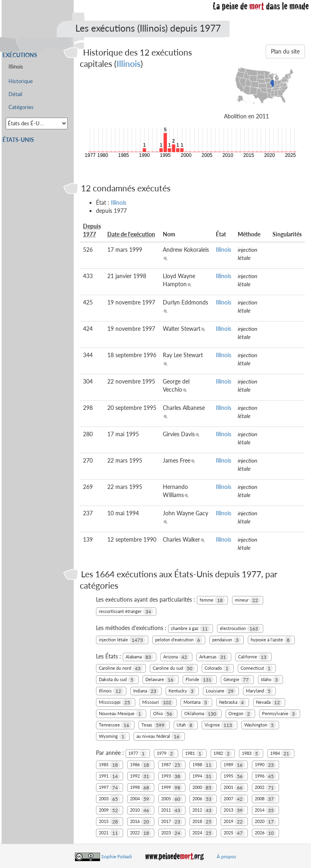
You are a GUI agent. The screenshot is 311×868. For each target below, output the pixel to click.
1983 (251, 753)
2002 (265, 788)
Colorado (218, 668)
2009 (110, 810)
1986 (141, 765)
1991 (110, 776)
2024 (203, 833)
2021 (110, 833)
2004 (141, 799)
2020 (265, 822)
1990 (265, 765)
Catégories (21, 107)
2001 (234, 788)
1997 (110, 788)
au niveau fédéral (159, 736)
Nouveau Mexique (121, 714)
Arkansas (214, 657)
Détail (15, 94)
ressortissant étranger (126, 612)
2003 (110, 799)
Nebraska (233, 702)
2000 (203, 788)
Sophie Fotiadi (117, 856)
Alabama (140, 657)
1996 (265, 776)
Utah (186, 725)
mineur (248, 600)
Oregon (240, 714)
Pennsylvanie (280, 714)
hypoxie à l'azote (271, 640)
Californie (253, 657)
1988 (203, 765)
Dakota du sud (117, 680)
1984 (281, 753)
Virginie (219, 725)
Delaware (161, 680)
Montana (196, 702)
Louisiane (221, 691)
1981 (194, 753)
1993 (172, 776)
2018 (203, 822)
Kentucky (182, 691)
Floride (200, 680)
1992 (141, 776)
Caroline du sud (174, 668)
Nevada (269, 702)
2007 (234, 799)
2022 (141, 833)
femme (212, 600)
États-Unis (18, 140)
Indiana (146, 691)
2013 (234, 810)
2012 (203, 810)
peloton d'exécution (179, 640)
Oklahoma (201, 714)
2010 (141, 810)
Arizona (176, 657)
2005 (172, 799)
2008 (265, 799)
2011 (172, 810)
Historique (21, 81)
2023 (172, 833)
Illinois (129, 63)
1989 (234, 765)
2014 (265, 810)
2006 (203, 799)
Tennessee (115, 725)
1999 (172, 788)
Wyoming (113, 736)
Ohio (164, 714)
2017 (172, 822)
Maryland (259, 691)
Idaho (271, 680)
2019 (234, 822)
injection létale (122, 640)
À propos (226, 856)
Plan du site (285, 51)
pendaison (227, 640)
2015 (110, 822)
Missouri (158, 702)
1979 (166, 753)
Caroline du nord (121, 668)
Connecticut (257, 668)
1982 (223, 753)
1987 (172, 765)
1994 (203, 776)
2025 (234, 833)
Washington (260, 725)
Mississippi (116, 702)
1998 (141, 788)
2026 (265, 833)
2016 (141, 822)
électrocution (240, 629)
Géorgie (237, 680)
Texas (154, 725)
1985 (110, 765)
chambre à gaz (191, 629)
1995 (234, 776)
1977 (138, 753)
